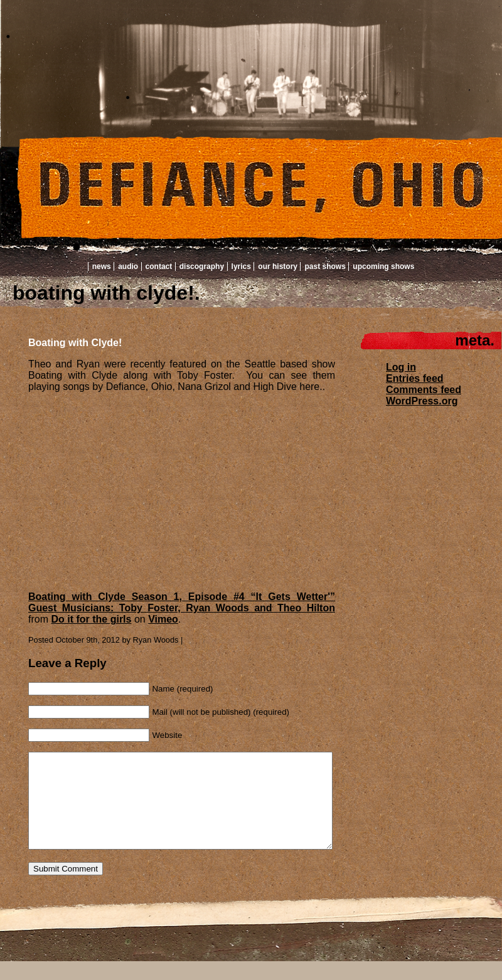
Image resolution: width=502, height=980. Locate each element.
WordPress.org (422, 401)
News (102, 266)
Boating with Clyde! (75, 343)
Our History (278, 266)
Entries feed (415, 378)
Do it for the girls (91, 619)
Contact (159, 266)
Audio (128, 266)
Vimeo (163, 619)
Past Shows (325, 266)
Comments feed (424, 390)
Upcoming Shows (383, 266)
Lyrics (241, 266)
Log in (401, 367)
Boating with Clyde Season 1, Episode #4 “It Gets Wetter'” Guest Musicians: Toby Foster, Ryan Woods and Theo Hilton (182, 602)
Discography (202, 266)
